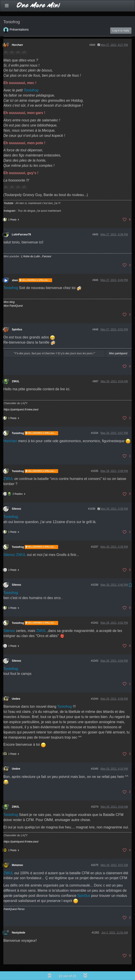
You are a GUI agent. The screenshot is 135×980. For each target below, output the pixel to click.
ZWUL (16, 370)
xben (15, 268)
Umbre (16, 687)
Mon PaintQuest (13, 294)
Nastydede (18, 921)
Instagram (9, 199)
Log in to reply (121, 19)
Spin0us (17, 318)
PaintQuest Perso (14, 898)
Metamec (17, 853)
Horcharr (17, 33)
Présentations (19, 18)
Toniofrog (31, 79)
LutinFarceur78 (21, 223)
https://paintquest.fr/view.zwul (21, 398)
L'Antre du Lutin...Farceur (36, 245)
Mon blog (9, 290)
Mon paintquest (118, 342)
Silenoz (16, 497)
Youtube (8, 192)
